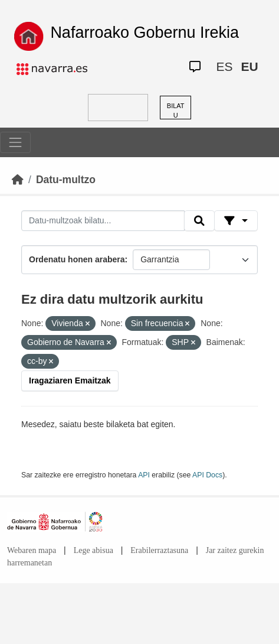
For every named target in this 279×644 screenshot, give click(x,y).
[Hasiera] (18, 180)
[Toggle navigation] (15, 142)
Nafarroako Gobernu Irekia (145, 32)
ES (224, 66)
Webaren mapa (32, 550)
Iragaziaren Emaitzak (70, 380)
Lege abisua (93, 550)
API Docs (207, 475)
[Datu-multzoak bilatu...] (103, 221)
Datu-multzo (66, 180)
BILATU (176, 111)
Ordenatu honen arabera (77, 259)
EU (249, 66)
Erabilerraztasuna (159, 550)
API (144, 475)
